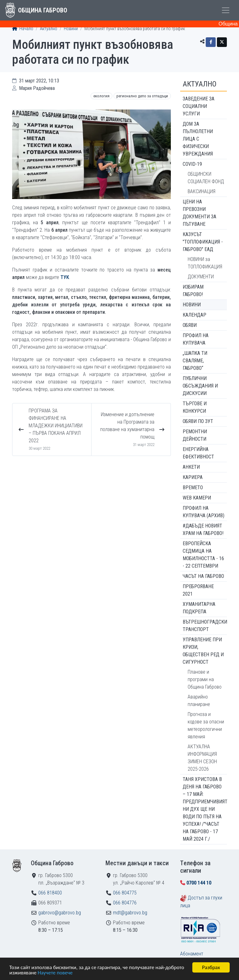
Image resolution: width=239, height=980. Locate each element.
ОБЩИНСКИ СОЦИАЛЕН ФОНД (206, 178)
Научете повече (55, 973)
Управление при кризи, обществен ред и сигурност (203, 651)
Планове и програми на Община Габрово (205, 679)
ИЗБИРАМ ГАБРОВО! (193, 291)
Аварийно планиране (199, 701)
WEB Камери (197, 498)
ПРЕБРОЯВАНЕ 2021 (198, 590)
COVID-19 (192, 164)
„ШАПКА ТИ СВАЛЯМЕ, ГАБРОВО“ (195, 361)
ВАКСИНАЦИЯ (202, 191)
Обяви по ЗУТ (198, 421)
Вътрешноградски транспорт (205, 626)
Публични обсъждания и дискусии (200, 386)
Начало (23, 29)
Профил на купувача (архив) (204, 512)
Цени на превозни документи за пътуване (199, 213)
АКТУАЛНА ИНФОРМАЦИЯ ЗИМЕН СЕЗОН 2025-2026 (202, 758)
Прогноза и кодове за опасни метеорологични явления (206, 725)
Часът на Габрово (203, 576)
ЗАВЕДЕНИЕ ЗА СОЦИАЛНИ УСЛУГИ (199, 106)
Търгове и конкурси (195, 407)
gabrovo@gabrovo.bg (60, 913)
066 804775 (125, 893)
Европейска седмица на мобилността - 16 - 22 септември (203, 555)
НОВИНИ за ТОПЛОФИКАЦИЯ (205, 263)
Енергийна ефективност (198, 453)
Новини (71, 29)
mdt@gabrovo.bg (130, 913)
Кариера (193, 477)
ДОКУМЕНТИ (201, 277)
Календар (194, 315)
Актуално (49, 29)
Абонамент (192, 954)
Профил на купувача (196, 339)
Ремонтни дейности (195, 435)
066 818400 (50, 893)
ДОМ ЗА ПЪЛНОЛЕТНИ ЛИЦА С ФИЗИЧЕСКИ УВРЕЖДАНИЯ (198, 139)
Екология (101, 96)
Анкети (191, 467)
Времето (193, 488)
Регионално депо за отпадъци (142, 96)
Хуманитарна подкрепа (199, 608)
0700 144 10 (199, 883)
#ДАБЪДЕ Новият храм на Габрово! (203, 529)
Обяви (190, 325)
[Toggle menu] (226, 10)
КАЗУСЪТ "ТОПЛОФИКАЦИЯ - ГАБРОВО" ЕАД (203, 242)
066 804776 (125, 903)
